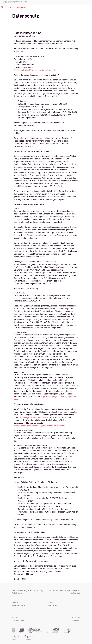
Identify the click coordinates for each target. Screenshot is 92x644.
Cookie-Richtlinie (18, 620)
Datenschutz (76, 618)
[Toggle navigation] (89, 7)
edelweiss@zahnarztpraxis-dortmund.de (18, 3)
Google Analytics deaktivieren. (36, 418)
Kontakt (15, 618)
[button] (4, 640)
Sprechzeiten (52, 605)
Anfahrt (50, 603)
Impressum (76, 620)
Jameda (15, 603)
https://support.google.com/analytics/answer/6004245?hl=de (40, 426)
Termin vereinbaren (19, 605)
